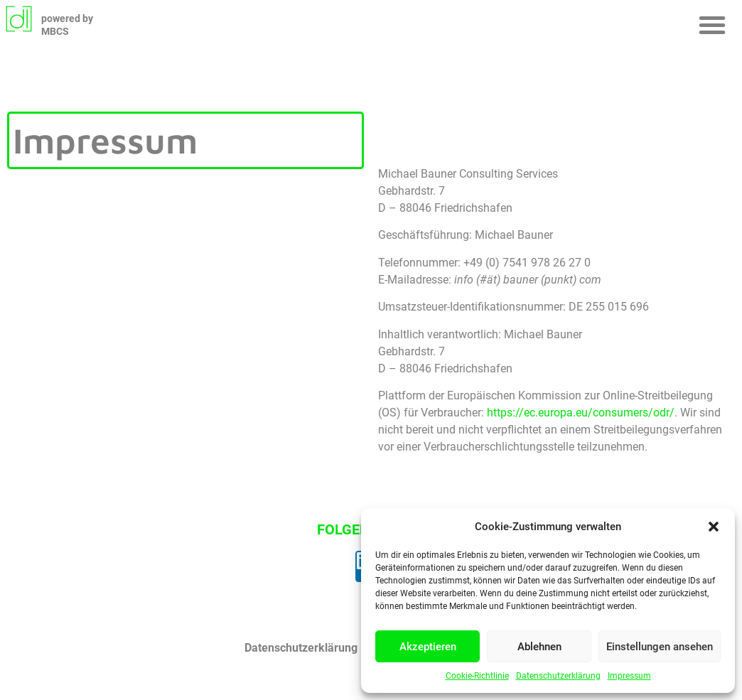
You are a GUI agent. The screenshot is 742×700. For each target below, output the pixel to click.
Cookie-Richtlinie (477, 676)
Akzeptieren (428, 647)
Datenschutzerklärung (558, 676)
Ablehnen (539, 647)
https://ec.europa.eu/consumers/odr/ (581, 413)
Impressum (629, 676)
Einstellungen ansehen (660, 647)
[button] (714, 527)
